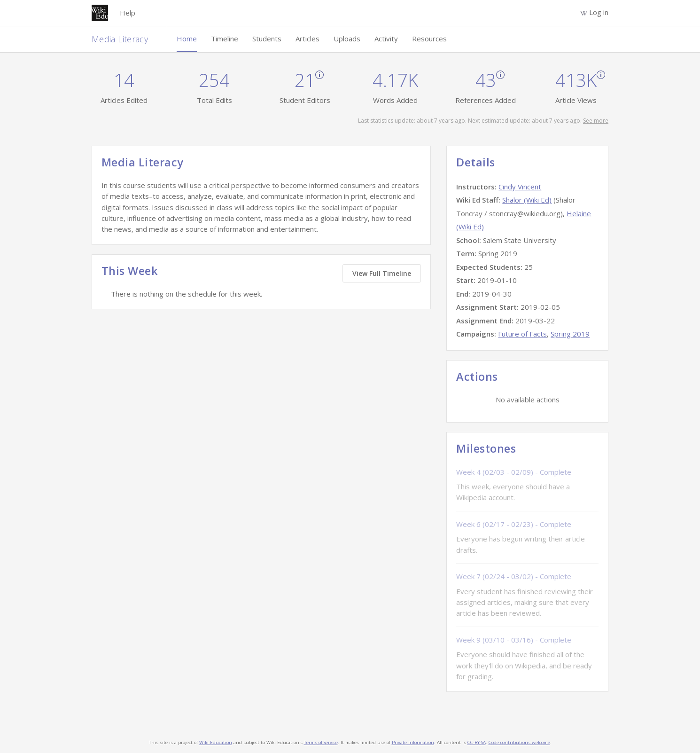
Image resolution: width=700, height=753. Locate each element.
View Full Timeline (382, 273)
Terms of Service (321, 742)
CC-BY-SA (477, 742)
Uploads (347, 39)
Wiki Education (216, 742)
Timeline (225, 39)
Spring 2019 (570, 334)
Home (187, 39)
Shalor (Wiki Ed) (527, 200)
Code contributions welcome (519, 742)
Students (267, 39)
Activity (386, 39)
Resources (429, 39)
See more (596, 121)
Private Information (413, 742)
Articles (307, 39)
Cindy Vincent (520, 187)
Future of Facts (522, 334)
